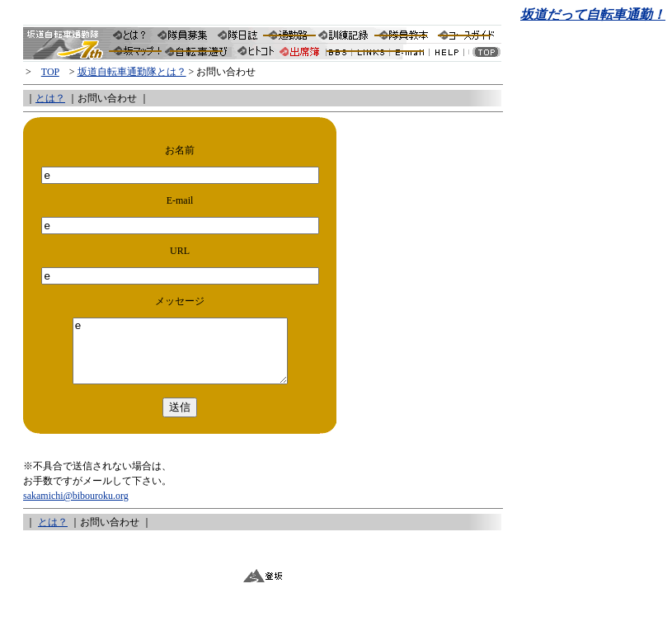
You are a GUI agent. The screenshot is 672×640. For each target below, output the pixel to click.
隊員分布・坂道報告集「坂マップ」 (137, 54)
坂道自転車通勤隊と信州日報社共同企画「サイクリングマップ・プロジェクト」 (200, 54)
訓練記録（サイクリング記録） (343, 34)
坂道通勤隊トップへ (67, 54)
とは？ (50, 98)
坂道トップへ (485, 54)
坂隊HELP (450, 54)
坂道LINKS (376, 54)
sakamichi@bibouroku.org (76, 508)
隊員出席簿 (301, 54)
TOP (50, 72)
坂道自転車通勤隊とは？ (133, 34)
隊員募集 (184, 34)
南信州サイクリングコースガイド (468, 34)
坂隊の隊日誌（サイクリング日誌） (238, 34)
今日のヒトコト (256, 54)
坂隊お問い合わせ (413, 54)
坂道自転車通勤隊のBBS (341, 54)
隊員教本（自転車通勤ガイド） (404, 34)
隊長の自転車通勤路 (288, 34)
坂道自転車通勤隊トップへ (67, 34)
